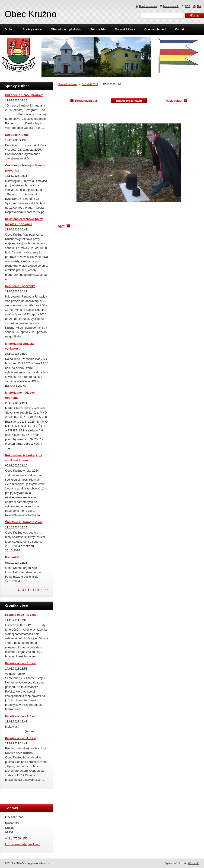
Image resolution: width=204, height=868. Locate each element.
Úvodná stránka (67, 84)
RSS (188, 6)
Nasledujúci (174, 101)
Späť (61, 226)
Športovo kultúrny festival (23, 522)
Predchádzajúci (86, 101)
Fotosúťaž (12, 557)
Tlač (199, 6)
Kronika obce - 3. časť (21, 663)
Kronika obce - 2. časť (21, 716)
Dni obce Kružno (17, 135)
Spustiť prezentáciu (129, 101)
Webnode (194, 863)
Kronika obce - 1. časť (21, 738)
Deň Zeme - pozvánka (20, 286)
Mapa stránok (171, 6)
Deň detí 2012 (90, 84)
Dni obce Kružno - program (24, 95)
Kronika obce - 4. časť (21, 615)
